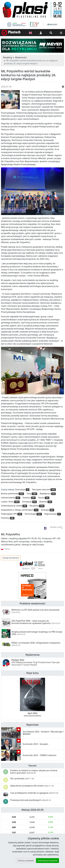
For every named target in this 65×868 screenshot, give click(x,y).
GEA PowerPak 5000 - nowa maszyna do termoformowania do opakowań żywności (31, 622)
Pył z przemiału (22, 778)
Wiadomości (21, 57)
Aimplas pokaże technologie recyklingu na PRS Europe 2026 (37, 633)
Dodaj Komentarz (11, 558)
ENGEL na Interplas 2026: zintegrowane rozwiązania (36, 643)
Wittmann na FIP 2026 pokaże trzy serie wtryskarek (35, 610)
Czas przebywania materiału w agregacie (34, 793)
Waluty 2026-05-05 (32, 810)
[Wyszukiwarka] (51, 33)
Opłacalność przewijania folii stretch (32, 786)
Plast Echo (32, 673)
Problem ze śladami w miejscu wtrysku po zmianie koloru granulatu (34, 772)
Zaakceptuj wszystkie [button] (47, 861)
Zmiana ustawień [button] (26, 861)
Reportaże (32, 725)
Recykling (8, 57)
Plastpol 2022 (36, 662)
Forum (33, 766)
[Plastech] (11, 33)
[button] (41, 33)
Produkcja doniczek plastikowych (30, 800)
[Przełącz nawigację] (61, 33)
